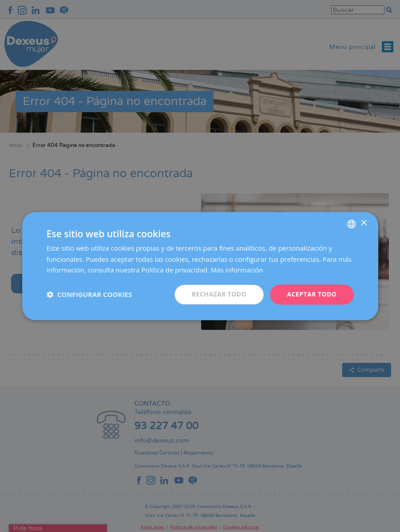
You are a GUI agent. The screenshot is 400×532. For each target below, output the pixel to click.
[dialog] (200, 266)
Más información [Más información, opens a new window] (237, 270)
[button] (89, 295)
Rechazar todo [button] (219, 294)
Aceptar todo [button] (312, 294)
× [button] (364, 223)
